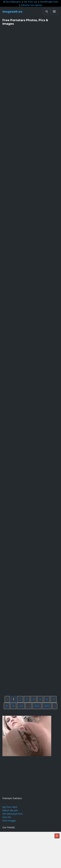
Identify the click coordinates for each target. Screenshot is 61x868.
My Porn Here (10, 807)
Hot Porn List (30, 2)
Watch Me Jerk (10, 810)
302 (47, 706)
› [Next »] (55, 706)
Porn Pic (7, 817)
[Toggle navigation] (54, 11)
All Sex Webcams (12, 2)
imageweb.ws (12, 11)
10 (21, 706)
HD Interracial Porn (13, 814)
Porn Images (9, 821)
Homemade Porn (49, 2)
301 (37, 706)
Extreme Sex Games (31, 5)
